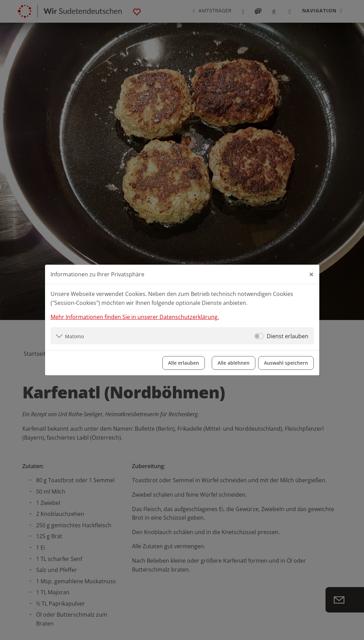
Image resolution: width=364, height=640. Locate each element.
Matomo (74, 336)
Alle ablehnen (234, 363)
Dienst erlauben (288, 336)
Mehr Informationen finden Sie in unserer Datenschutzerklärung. (135, 317)
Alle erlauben (184, 363)
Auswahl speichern (286, 363)
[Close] (311, 274)
